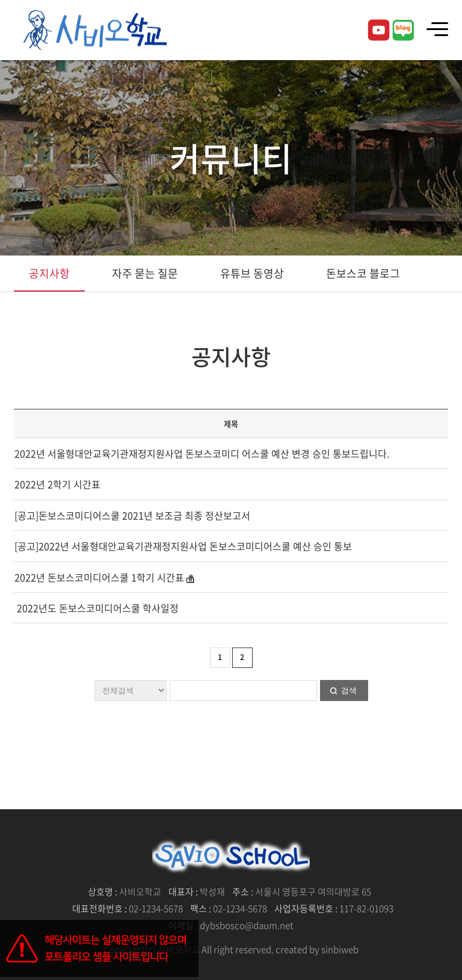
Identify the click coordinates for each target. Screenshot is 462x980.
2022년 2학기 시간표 (57, 484)
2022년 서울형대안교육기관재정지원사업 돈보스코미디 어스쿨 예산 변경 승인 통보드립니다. (202, 453)
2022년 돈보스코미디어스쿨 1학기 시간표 (100, 577)
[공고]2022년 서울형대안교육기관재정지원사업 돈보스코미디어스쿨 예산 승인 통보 (183, 546)
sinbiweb (340, 949)
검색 (349, 691)
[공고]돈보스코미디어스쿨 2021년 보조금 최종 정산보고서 (132, 515)
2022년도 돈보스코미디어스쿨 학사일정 (97, 608)
